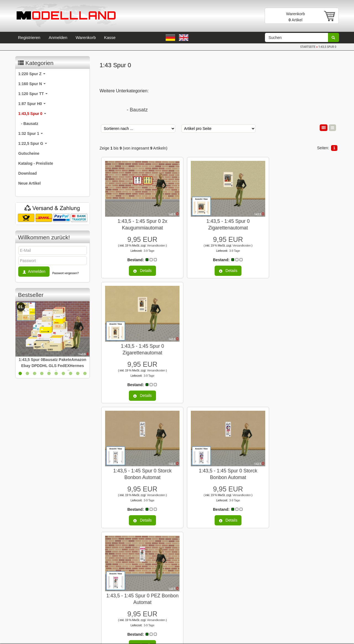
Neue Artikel (29, 183)
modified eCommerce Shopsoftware (172, 637)
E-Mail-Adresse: (198, 575)
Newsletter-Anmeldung (121, 584)
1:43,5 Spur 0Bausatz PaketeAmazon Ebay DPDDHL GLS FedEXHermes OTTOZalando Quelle (53, 366)
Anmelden (58, 37)
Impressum (28, 575)
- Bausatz (137, 110)
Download (28, 173)
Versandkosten (153, 240)
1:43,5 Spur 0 (32, 114)
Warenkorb (86, 37)
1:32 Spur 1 (31, 133)
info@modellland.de (289, 611)
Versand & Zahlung (34, 620)
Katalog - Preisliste (36, 163)
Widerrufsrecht (31, 611)
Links (106, 575)
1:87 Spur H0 (32, 104)
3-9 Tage (146, 246)
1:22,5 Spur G (33, 143)
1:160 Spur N (32, 84)
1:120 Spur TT (33, 94)
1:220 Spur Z (32, 74)
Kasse (110, 37)
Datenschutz (29, 602)
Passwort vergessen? (66, 273)
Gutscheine (29, 153)
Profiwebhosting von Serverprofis (219, 637)
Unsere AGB (29, 593)
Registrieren (29, 37)
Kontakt (24, 584)
